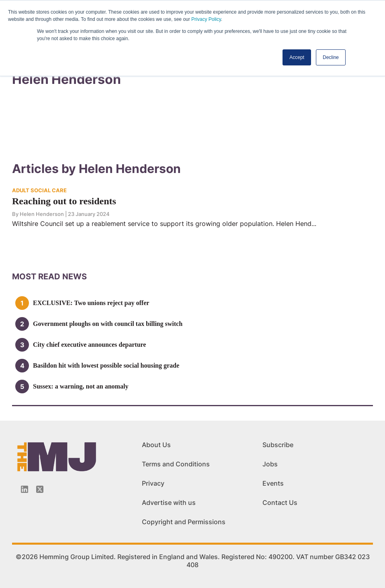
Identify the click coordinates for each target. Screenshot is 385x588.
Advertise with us (169, 503)
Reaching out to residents (64, 201)
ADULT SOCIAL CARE (39, 190)
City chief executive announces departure (89, 345)
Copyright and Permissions (184, 522)
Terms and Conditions (176, 464)
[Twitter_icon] (40, 489)
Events (273, 483)
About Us (156, 445)
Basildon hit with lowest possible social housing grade (106, 365)
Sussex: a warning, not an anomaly (81, 386)
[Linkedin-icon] (25, 489)
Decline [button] (331, 57)
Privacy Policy (206, 19)
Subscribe (278, 445)
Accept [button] (297, 57)
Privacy (153, 483)
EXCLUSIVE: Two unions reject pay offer (91, 303)
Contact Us (280, 503)
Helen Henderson (42, 214)
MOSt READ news (49, 277)
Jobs (270, 464)
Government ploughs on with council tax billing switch (108, 324)
